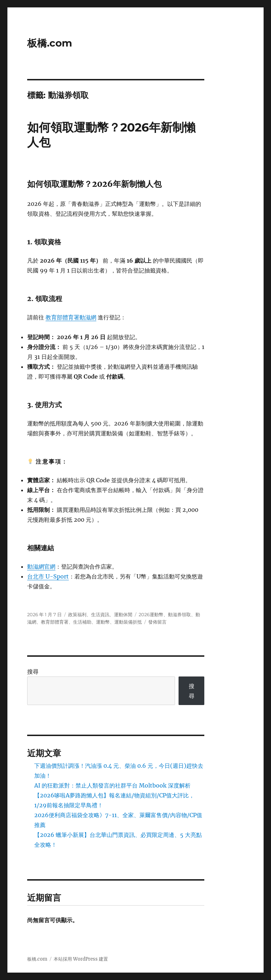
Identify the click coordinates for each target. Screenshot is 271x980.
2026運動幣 (151, 614)
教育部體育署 (55, 622)
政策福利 (77, 614)
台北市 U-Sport (48, 576)
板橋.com (50, 43)
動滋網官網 (41, 566)
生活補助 (82, 622)
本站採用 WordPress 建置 (81, 959)
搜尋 (33, 672)
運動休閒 (123, 614)
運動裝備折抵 (128, 622)
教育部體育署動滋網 (71, 317)
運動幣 (103, 622)
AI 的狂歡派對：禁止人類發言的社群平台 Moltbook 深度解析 (112, 785)
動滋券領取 (179, 614)
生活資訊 (100, 614)
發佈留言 (157, 622)
